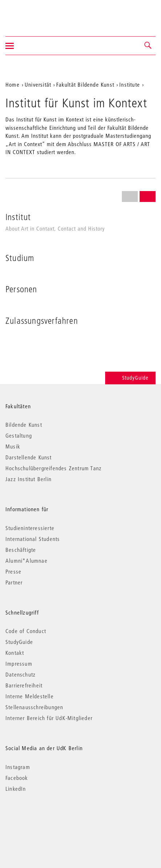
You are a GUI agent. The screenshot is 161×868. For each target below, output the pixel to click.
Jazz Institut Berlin (28, 479)
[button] (148, 46)
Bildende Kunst (24, 425)
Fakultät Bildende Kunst (85, 84)
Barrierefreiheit (24, 685)
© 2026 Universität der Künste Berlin (43, 819)
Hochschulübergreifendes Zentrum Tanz (53, 468)
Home (13, 84)
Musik (13, 446)
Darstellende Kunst (29, 457)
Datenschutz (20, 674)
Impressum (19, 664)
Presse (13, 571)
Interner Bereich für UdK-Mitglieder (49, 718)
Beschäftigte (21, 550)
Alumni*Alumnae (26, 561)
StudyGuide (130, 378)
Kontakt (15, 653)
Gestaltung (19, 435)
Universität (38, 84)
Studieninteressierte (30, 528)
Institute (130, 84)
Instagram (18, 767)
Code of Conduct (26, 631)
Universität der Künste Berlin (34, 13)
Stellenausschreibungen (34, 707)
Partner (14, 582)
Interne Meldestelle (30, 696)
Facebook (17, 778)
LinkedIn (16, 789)
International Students (33, 539)
